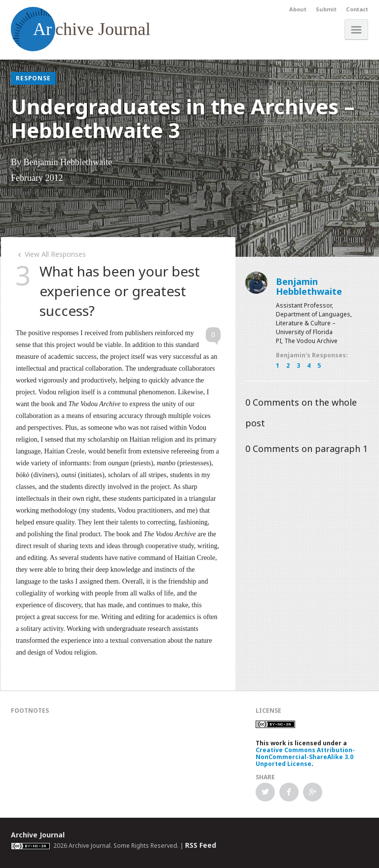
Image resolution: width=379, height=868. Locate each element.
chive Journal (81, 29)
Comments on (306, 449)
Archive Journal (38, 835)
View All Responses (51, 254)
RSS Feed (201, 845)
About (298, 9)
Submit (326, 9)
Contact (357, 9)
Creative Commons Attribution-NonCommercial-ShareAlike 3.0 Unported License (305, 757)
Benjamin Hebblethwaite (309, 286)
